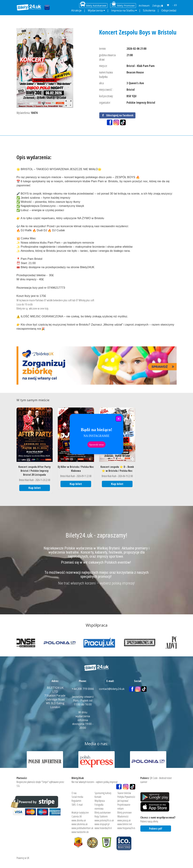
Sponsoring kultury (103, 793)
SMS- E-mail (77, 805)
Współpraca (100, 801)
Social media (77, 797)
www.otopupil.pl (102, 824)
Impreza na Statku (123, 10)
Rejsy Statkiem (101, 816)
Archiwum (144, 6)
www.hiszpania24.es (126, 828)
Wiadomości (123, 816)
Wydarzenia (95, 10)
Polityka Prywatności (126, 797)
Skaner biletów (124, 793)
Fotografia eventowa (99, 807)
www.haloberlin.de (80, 832)
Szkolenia (149, 10)
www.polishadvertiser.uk (82, 828)
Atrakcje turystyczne (80, 812)
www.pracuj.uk (124, 820)
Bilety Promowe (126, 6)
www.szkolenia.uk (80, 824)
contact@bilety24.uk (112, 689)
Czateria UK (77, 816)
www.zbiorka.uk (79, 820)
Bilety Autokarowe (96, 6)
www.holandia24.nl (103, 828)
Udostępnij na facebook (117, 115)
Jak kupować (123, 801)
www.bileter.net (125, 824)
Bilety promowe (125, 812)
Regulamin (76, 801)
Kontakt (98, 797)
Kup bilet (35, 488)
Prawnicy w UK (23, 858)
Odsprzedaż (169, 10)
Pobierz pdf (156, 828)
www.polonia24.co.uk (104, 820)
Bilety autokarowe (103, 812)
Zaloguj (158, 6)
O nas (74, 793)
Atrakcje (76, 10)
